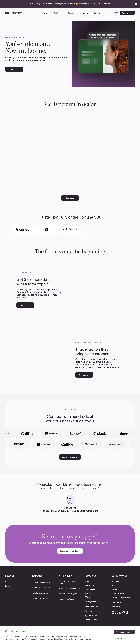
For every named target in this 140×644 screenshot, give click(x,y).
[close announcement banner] (136, 4)
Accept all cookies (124, 632)
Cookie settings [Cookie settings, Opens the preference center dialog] (124, 638)
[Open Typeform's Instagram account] (120, 612)
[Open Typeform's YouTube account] (124, 612)
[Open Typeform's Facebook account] (113, 612)
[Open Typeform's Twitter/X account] (117, 612)
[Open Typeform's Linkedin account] (127, 612)
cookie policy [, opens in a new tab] (85, 639)
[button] (45, 13)
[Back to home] (14, 13)
